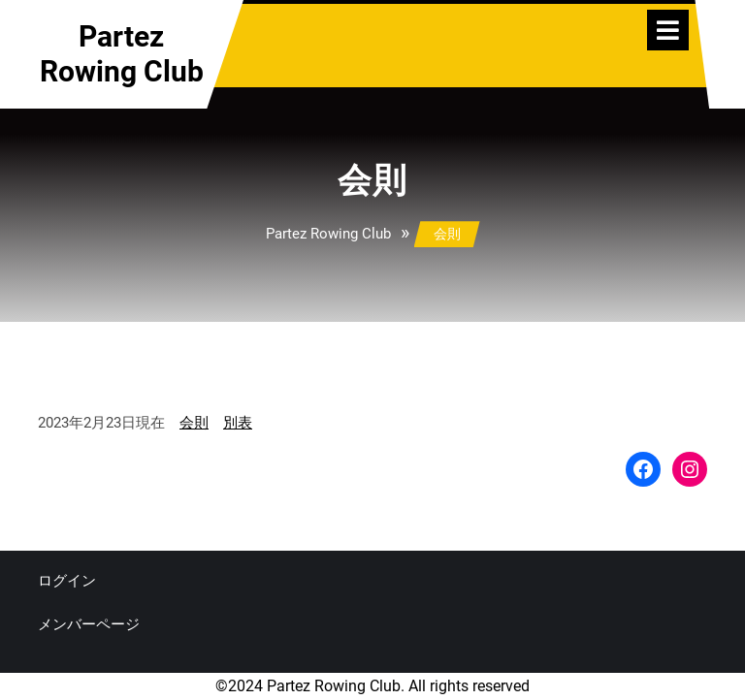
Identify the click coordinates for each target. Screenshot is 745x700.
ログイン (67, 581)
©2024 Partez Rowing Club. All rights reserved (372, 686)
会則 (194, 423)
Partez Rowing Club (122, 54)
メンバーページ (89, 624)
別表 (238, 423)
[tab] (668, 30)
